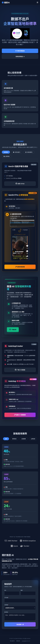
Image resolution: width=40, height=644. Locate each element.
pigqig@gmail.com (26, 641)
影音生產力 (17, 152)
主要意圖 (7, 605)
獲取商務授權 (20, 267)
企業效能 (7, 156)
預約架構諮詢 (20, 51)
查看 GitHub (20, 184)
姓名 (5, 590)
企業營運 (33, 439)
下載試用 (13, 330)
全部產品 (6, 152)
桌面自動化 (29, 152)
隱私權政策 (12, 641)
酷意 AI (6, 2)
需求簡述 (6, 612)
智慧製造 (14, 439)
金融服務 (24, 439)
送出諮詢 (20, 624)
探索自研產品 (20, 56)
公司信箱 (7, 598)
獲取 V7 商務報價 (20, 415)
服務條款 (18, 641)
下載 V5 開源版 (20, 370)
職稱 (22, 590)
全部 (6, 439)
